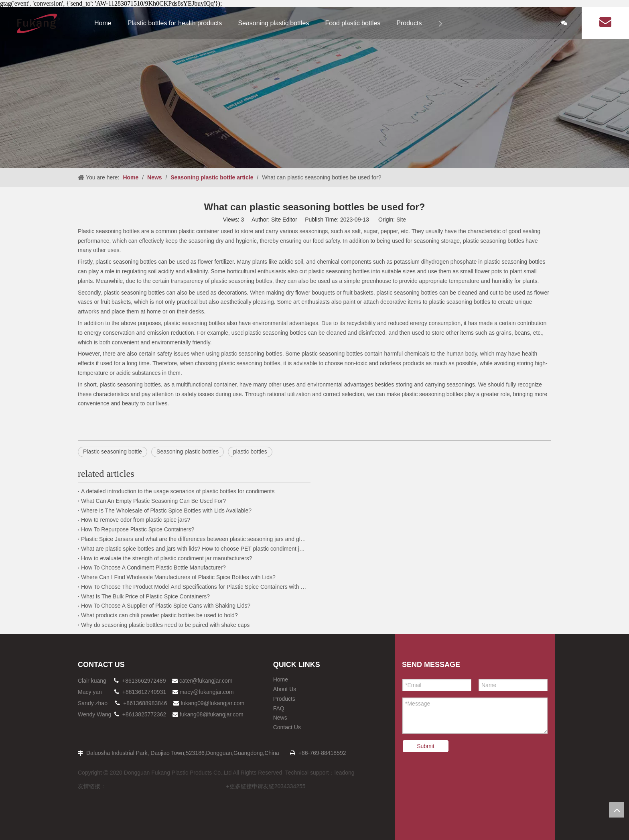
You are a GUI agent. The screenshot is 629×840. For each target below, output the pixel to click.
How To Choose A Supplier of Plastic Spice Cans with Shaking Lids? (166, 606)
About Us (285, 689)
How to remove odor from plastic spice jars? (136, 520)
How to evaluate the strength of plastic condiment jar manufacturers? (166, 558)
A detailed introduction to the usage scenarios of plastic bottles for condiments (178, 491)
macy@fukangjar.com (207, 692)
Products (409, 23)
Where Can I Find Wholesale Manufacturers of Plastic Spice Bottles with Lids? (178, 577)
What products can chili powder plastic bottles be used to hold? (159, 615)
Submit (426, 746)
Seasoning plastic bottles (273, 23)
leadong (345, 773)
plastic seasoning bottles (195, 323)
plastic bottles (250, 452)
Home (103, 23)
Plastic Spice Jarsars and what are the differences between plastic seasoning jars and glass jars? (194, 539)
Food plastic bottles (353, 23)
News (280, 718)
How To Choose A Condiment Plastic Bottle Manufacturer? (153, 567)
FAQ (279, 708)
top (617, 810)
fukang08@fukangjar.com (212, 714)
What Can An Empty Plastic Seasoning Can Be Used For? (153, 501)
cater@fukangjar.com (206, 681)
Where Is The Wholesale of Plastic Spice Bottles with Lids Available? (166, 511)
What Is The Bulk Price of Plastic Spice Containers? (145, 596)
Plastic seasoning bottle (113, 452)
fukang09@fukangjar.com (212, 703)
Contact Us (287, 727)
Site (401, 220)
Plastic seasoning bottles (110, 231)
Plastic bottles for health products (175, 23)
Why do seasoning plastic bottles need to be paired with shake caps (165, 625)
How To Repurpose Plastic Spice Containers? (138, 529)
